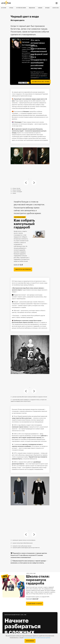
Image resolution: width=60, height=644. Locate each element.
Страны (11, 8)
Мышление (32, 8)
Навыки (40, 8)
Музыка (47, 8)
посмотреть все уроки (41, 82)
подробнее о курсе (35, 604)
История (4, 8)
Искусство (56, 8)
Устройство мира (21, 8)
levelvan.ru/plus (43, 78)
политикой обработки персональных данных (37, 638)
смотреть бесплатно (23, 269)
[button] (28, 179)
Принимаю (30, 641)
